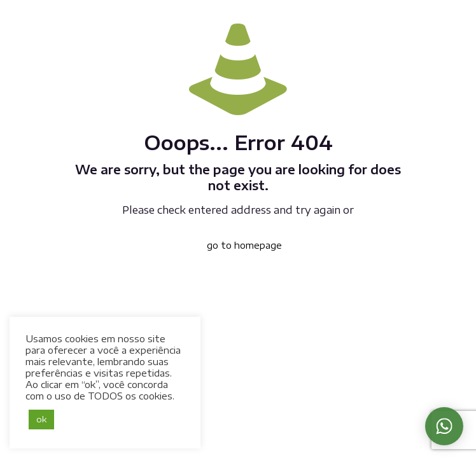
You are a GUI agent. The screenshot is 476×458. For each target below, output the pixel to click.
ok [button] (41, 419)
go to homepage (244, 245)
